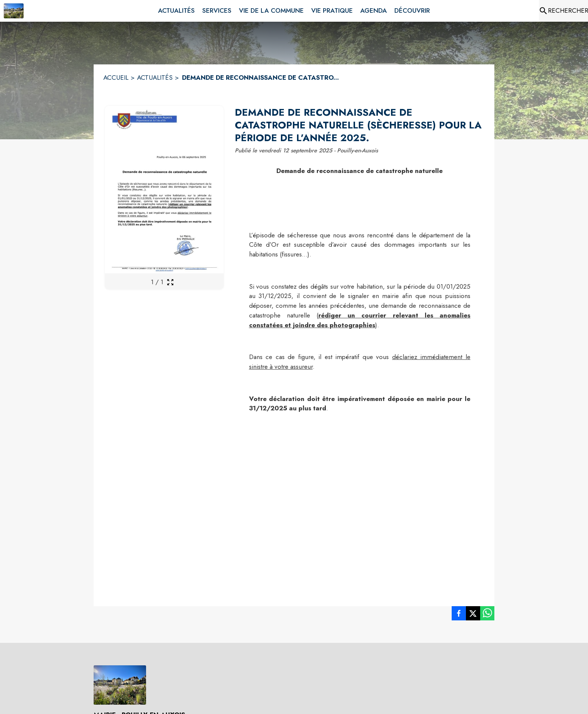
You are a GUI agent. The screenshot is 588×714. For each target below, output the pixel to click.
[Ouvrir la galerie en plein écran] (170, 282)
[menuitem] (176, 11)
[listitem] (459, 615)
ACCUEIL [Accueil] (116, 78)
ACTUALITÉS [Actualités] (155, 78)
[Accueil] (14, 11)
